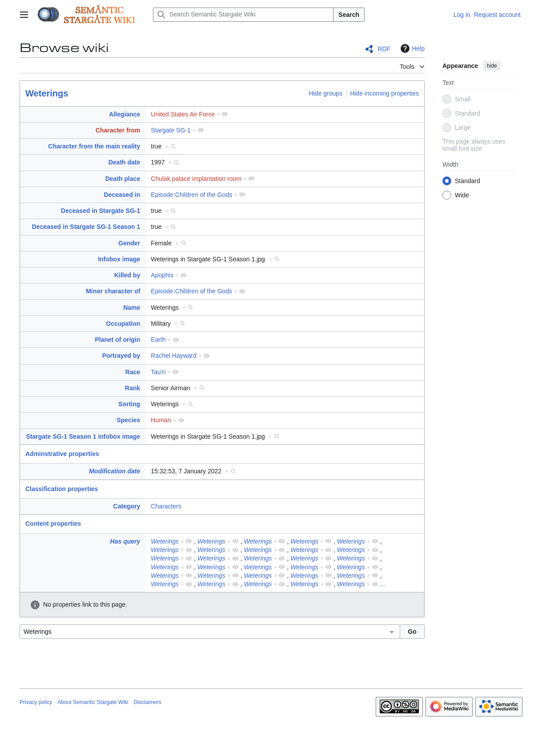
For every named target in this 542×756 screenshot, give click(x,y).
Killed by (127, 275)
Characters (166, 506)
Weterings (47, 93)
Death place (123, 179)
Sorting (129, 404)
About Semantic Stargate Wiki (93, 702)
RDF (384, 49)
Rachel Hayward (174, 356)
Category (127, 506)
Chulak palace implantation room (196, 179)
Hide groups (326, 93)
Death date (124, 162)
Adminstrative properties (62, 454)
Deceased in (122, 195)
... (383, 584)
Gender (129, 243)
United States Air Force (183, 114)
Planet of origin (117, 340)
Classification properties (62, 489)
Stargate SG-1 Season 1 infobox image (83, 436)
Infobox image (119, 259)
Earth (158, 340)
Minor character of (113, 291)
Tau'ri (158, 372)
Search (349, 15)
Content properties (53, 524)
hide (492, 66)
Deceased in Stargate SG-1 (100, 211)
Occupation (123, 324)
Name (132, 308)
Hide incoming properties (384, 93)
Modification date (114, 471)
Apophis (162, 275)
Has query (125, 541)
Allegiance (124, 114)
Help (412, 48)
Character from (118, 130)
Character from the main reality (94, 146)
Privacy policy (36, 702)
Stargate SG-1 (171, 130)
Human (161, 420)
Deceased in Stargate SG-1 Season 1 (86, 227)
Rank (132, 388)
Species (128, 420)
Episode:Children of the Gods (191, 195)
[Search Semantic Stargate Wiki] (243, 15)
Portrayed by (121, 356)
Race (133, 372)
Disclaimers (148, 702)
